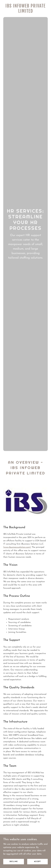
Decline (14, 861)
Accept (37, 861)
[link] (26, 12)
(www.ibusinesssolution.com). (17, 547)
